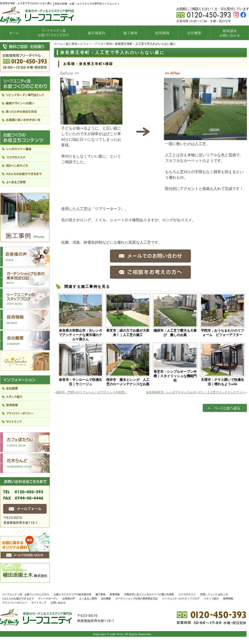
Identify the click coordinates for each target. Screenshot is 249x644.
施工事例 (71, 44)
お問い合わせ (58, 603)
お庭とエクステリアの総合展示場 (72, 594)
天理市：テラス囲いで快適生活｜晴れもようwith (222, 382)
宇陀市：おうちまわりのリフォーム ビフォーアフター (222, 333)
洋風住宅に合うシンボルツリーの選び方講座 (149, 594)
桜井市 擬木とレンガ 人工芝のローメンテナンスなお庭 (128, 382)
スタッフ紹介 (211, 599)
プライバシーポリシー (15, 603)
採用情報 (228, 599)
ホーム (58, 44)
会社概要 (106, 599)
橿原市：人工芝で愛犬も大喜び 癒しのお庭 (175, 333)
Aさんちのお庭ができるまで (18, 599)
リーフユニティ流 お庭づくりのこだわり (26, 594)
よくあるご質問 (88, 599)
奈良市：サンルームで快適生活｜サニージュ (81, 382)
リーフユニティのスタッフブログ (181, 599)
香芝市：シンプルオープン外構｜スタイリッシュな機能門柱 (175, 376)
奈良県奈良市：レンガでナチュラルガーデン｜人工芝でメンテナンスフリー (196, 392)
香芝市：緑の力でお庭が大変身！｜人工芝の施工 (128, 333)
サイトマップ (39, 603)
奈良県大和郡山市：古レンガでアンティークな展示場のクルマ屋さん (81, 335)
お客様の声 (69, 599)
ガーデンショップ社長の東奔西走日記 (137, 599)
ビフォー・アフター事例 (96, 44)
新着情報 (115, 594)
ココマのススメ (187, 594)
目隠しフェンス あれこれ (214, 594)
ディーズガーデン (48, 599)
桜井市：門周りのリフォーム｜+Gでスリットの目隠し (92, 392)
